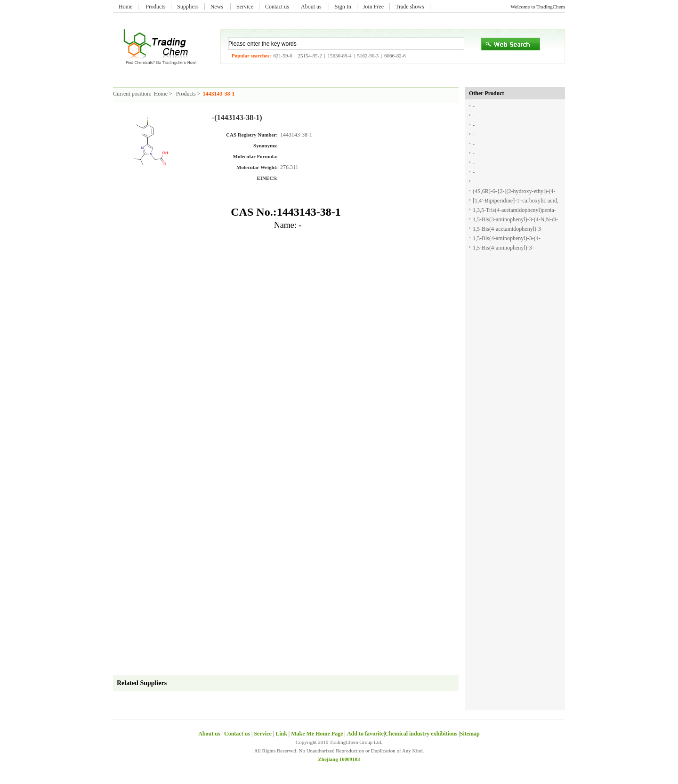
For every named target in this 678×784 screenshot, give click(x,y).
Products (155, 7)
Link (281, 734)
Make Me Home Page (317, 734)
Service (245, 7)
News (218, 7)
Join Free (373, 7)
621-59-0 (282, 56)
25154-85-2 (310, 56)
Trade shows (410, 7)
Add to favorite (365, 734)
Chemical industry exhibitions (422, 734)
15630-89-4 (339, 56)
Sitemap (470, 734)
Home (125, 7)
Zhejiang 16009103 (339, 759)
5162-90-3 (368, 56)
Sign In (343, 7)
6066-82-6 (395, 56)
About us (312, 7)
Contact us (277, 7)
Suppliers (188, 7)
